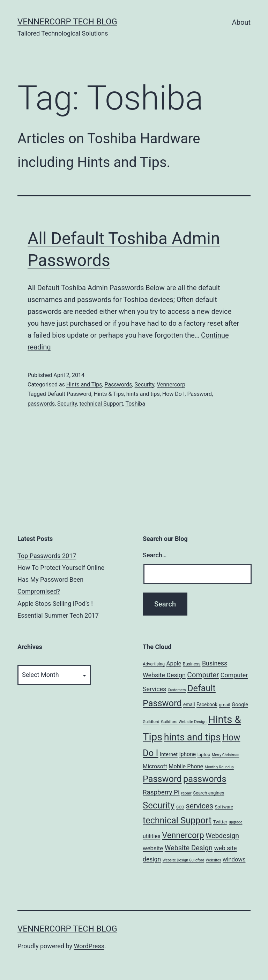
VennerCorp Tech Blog (67, 22)
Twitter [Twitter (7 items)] (220, 822)
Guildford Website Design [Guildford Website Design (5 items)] (184, 722)
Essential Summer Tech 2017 (58, 615)
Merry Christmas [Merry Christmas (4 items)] (226, 755)
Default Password (69, 394)
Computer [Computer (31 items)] (203, 675)
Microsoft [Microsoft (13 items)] (155, 766)
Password (199, 394)
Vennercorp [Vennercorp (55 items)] (183, 835)
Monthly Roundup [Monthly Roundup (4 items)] (219, 767)
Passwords (118, 385)
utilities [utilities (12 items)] (152, 836)
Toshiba (135, 404)
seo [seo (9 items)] (180, 807)
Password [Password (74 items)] (162, 779)
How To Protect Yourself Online (61, 568)
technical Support (101, 404)
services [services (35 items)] (199, 806)
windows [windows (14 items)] (234, 860)
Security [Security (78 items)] (159, 805)
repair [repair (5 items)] (186, 793)
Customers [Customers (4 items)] (177, 690)
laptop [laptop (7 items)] (204, 755)
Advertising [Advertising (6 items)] (154, 664)
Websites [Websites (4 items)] (214, 860)
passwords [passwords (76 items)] (205, 779)
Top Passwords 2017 (47, 556)
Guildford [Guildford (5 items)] (151, 722)
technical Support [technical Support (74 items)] (177, 820)
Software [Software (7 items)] (224, 807)
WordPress (89, 946)
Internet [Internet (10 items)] (169, 754)
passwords (41, 404)
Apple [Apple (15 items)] (174, 663)
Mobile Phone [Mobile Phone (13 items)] (186, 766)
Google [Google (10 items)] (240, 704)
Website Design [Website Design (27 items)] (189, 848)
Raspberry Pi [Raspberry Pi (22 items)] (161, 792)
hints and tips (143, 394)
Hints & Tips (109, 394)
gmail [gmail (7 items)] (224, 705)
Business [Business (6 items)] (192, 664)
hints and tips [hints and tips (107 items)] (192, 737)
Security (144, 385)
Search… (155, 555)
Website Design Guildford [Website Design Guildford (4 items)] (184, 860)
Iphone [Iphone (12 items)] (187, 754)
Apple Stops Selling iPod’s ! (55, 604)
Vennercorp (171, 385)
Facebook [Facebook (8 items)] (207, 704)
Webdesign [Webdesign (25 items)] (222, 836)
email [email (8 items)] (189, 704)
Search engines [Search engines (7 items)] (209, 793)
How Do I (173, 394)
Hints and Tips (84, 385)
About (241, 22)
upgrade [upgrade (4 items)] (236, 822)
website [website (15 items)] (153, 848)
